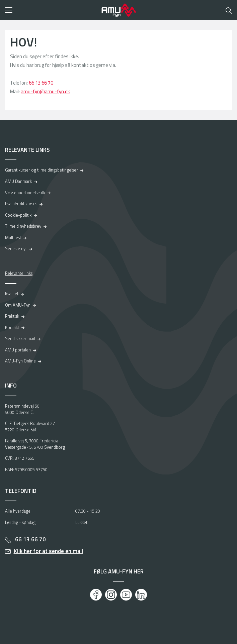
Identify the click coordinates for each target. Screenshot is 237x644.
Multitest (13, 237)
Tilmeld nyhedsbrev (23, 226)
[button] (51, 10)
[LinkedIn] (141, 595)
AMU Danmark (18, 181)
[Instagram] (111, 595)
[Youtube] (126, 595)
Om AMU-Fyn (18, 305)
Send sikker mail (20, 338)
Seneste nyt (16, 248)
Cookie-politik (18, 215)
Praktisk (12, 316)
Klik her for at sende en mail (48, 551)
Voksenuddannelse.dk (25, 193)
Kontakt (12, 327)
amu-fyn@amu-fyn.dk (45, 91)
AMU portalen (18, 350)
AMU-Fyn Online (20, 361)
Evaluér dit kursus (21, 204)
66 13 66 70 (41, 83)
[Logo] (118, 10)
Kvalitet (12, 294)
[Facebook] (96, 595)
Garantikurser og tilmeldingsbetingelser (42, 170)
